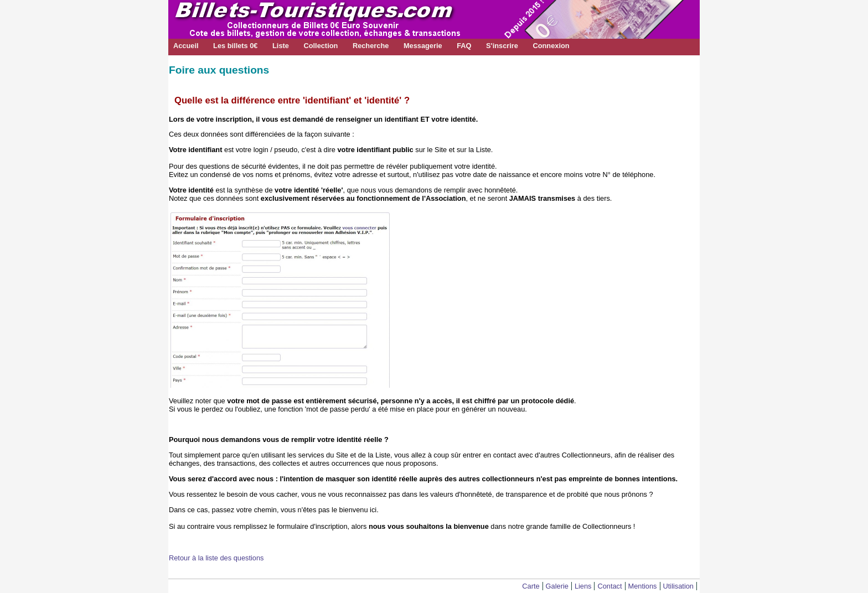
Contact (609, 586)
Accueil (186, 46)
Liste (281, 46)
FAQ (464, 46)
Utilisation (678, 586)
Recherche (371, 46)
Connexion (551, 46)
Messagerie (423, 46)
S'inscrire (502, 46)
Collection (321, 46)
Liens (583, 586)
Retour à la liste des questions (216, 558)
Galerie (557, 586)
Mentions (643, 586)
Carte (531, 586)
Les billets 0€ (235, 46)
